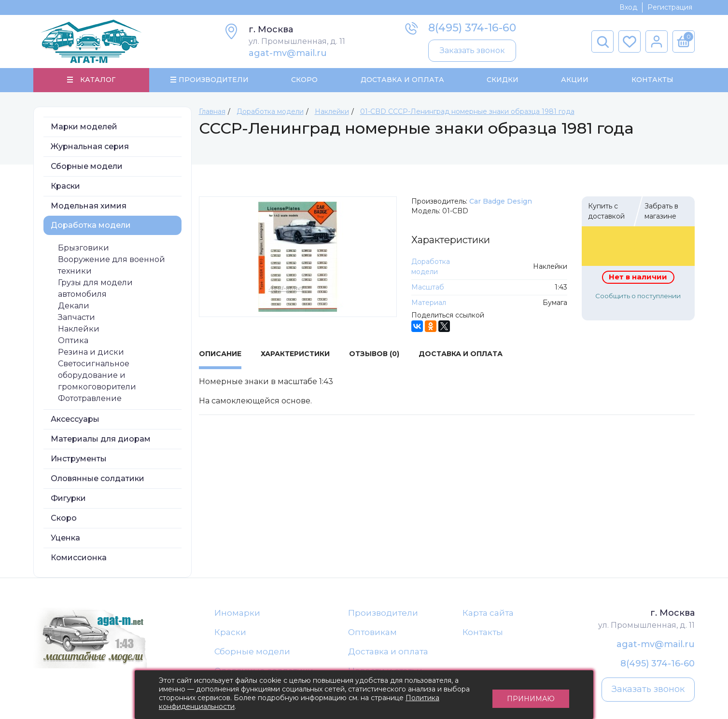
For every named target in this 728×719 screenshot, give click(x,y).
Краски (65, 187)
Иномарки (237, 613)
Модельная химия (89, 206)
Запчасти (77, 318)
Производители (383, 613)
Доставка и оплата (388, 652)
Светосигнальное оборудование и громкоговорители (97, 376)
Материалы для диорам (101, 439)
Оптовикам (372, 633)
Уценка (65, 538)
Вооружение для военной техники (112, 266)
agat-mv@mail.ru (288, 53)
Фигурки (68, 499)
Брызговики (84, 248)
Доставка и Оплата (402, 80)
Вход (628, 7)
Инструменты (79, 459)
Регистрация (670, 7)
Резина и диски (91, 353)
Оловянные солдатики (98, 479)
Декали (74, 306)
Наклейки (79, 329)
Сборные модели (87, 167)
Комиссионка (79, 558)
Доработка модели (91, 226)
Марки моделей (84, 127)
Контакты (652, 80)
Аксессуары (75, 420)
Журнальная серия (90, 147)
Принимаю (531, 695)
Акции (575, 80)
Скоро (304, 80)
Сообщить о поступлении (638, 296)
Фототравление (90, 399)
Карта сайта (488, 613)
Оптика (73, 341)
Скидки (503, 80)
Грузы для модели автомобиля (95, 289)
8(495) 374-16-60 (472, 28)
